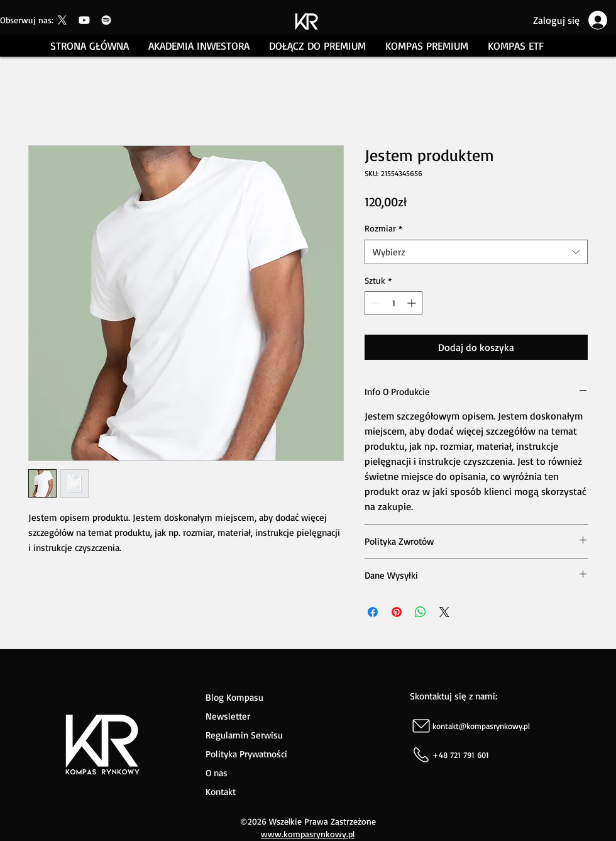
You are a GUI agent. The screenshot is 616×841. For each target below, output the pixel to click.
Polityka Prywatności (246, 754)
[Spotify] (106, 20)
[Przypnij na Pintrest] (397, 612)
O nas (218, 773)
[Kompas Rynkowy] (62, 20)
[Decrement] (374, 303)
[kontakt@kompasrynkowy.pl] (512, 726)
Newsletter (228, 716)
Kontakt (221, 792)
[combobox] (476, 252)
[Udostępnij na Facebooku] (373, 612)
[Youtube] (84, 20)
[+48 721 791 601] (512, 755)
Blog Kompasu (234, 697)
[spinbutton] (393, 303)
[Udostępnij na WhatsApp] (421, 612)
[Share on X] (444, 612)
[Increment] (413, 303)
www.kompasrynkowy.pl (308, 834)
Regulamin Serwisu (244, 735)
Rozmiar (383, 228)
